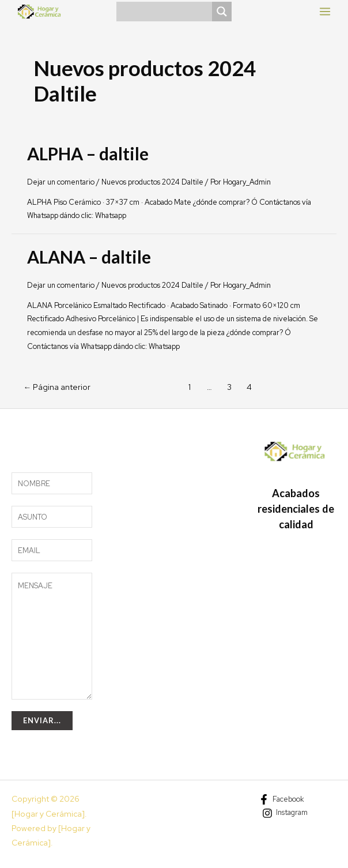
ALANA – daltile (89, 257)
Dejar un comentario (61, 182)
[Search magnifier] (222, 12)
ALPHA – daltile (88, 153)
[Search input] (167, 12)
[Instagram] (285, 813)
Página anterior (57, 387)
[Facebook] (281, 799)
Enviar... (42, 720)
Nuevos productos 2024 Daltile (152, 182)
